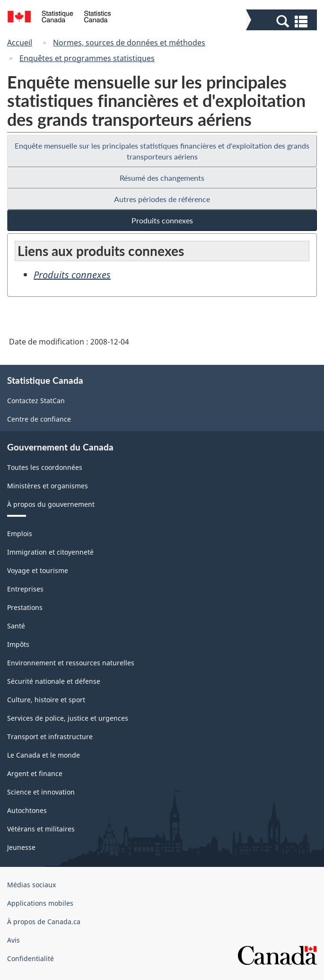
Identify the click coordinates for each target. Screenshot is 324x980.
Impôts (18, 644)
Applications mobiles (40, 903)
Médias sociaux (31, 885)
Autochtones (27, 810)
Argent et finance (35, 773)
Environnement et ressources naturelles (71, 663)
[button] (283, 21)
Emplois (20, 534)
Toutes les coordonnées (45, 467)
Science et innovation (41, 792)
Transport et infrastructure (50, 737)
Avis (13, 940)
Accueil (20, 43)
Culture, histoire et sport (46, 700)
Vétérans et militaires (41, 829)
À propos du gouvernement (51, 504)
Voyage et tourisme (38, 570)
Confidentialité (31, 958)
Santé (16, 626)
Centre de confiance (39, 419)
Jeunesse (21, 847)
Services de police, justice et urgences (68, 718)
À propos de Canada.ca (44, 922)
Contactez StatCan (36, 401)
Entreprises (25, 589)
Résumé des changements (162, 178)
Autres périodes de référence (162, 199)
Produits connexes (162, 220)
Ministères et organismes (48, 486)
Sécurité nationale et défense (54, 681)
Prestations (25, 607)
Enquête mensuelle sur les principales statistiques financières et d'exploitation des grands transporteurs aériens (162, 151)
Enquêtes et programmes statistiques (87, 58)
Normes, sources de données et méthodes (129, 43)
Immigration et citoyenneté (50, 552)
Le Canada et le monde (44, 755)
